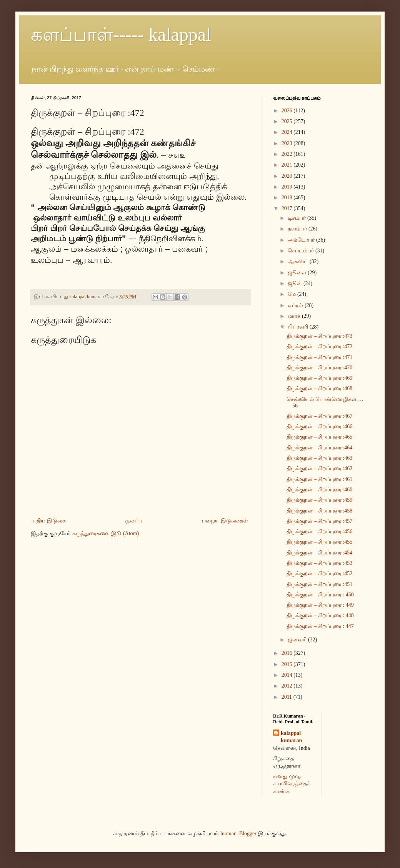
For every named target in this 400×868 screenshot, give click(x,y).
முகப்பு (134, 521)
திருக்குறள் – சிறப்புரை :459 (319, 500)
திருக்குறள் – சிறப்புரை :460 (319, 490)
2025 (288, 121)
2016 (288, 653)
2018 (288, 198)
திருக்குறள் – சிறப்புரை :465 (319, 437)
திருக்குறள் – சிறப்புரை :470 (319, 368)
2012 (288, 686)
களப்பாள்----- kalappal (121, 34)
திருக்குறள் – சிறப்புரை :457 (319, 521)
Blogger (248, 834)
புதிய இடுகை (49, 521)
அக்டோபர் (302, 240)
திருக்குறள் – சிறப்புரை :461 (319, 479)
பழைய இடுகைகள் (225, 521)
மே (292, 294)
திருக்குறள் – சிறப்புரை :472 (319, 346)
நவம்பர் (298, 229)
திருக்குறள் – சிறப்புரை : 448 (320, 615)
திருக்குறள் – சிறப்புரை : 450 (320, 595)
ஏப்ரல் (296, 305)
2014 (288, 675)
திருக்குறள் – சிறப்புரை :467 (319, 416)
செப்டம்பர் (302, 251)
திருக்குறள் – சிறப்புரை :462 (319, 468)
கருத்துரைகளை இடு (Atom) (106, 533)
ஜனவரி (298, 640)
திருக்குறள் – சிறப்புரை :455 (319, 542)
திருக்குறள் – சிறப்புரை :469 (319, 378)
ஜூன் (296, 283)
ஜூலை (298, 273)
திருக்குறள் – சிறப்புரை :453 (319, 563)
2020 (288, 176)
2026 (288, 111)
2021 (288, 165)
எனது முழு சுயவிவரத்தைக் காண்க (292, 784)
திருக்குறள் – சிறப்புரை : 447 (320, 626)
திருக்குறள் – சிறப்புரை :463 (319, 458)
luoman (228, 834)
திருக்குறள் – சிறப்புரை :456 (319, 532)
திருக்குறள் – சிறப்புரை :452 (319, 573)
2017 (288, 208)
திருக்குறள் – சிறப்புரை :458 (319, 511)
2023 (288, 143)
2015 (288, 664)
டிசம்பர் (297, 218)
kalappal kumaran (291, 737)
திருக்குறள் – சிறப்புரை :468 (319, 388)
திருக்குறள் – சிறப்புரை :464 (319, 448)
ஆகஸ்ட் (299, 261)
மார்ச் (295, 316)
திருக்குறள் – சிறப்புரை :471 (319, 357)
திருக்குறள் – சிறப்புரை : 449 (320, 605)
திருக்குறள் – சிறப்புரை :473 (319, 336)
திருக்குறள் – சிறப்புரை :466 (319, 426)
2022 (288, 154)
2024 (288, 132)
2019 (288, 187)
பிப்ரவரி (299, 327)
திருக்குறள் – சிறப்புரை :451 (319, 584)
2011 (287, 697)
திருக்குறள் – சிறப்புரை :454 (319, 553)
